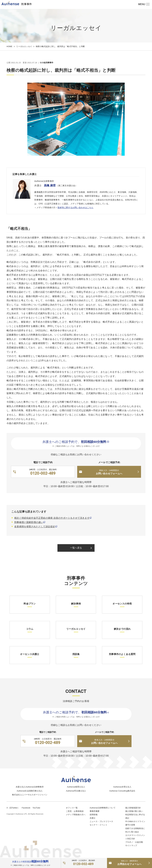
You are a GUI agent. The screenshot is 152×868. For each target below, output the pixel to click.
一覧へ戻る (82, 548)
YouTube (36, 808)
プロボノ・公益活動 (134, 842)
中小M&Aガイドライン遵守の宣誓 (135, 823)
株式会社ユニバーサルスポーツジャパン (30, 795)
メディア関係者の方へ (76, 815)
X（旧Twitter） (13, 808)
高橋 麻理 (50, 185)
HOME (9, 46)
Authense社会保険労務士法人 (30, 791)
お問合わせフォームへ (130, 863)
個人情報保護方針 (133, 808)
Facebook (26, 808)
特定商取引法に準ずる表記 (135, 816)
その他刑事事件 (46, 63)
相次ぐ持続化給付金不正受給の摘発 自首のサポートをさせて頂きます (52, 518)
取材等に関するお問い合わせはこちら (75, 208)
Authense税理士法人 (76, 787)
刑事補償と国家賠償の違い (29, 522)
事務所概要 (95, 811)
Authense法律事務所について (103, 808)
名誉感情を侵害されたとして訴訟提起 (35, 527)
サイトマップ (131, 845)
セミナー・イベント (98, 825)
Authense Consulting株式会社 (122, 791)
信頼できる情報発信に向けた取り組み (135, 830)
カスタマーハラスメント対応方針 (135, 837)
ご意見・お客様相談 (75, 811)
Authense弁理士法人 (122, 787)
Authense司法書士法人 (76, 791)
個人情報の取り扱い (134, 811)
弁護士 (93, 818)
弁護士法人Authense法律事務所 (30, 787)
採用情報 (94, 815)
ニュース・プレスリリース (101, 821)
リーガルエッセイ (24, 46)
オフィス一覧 (72, 808)
